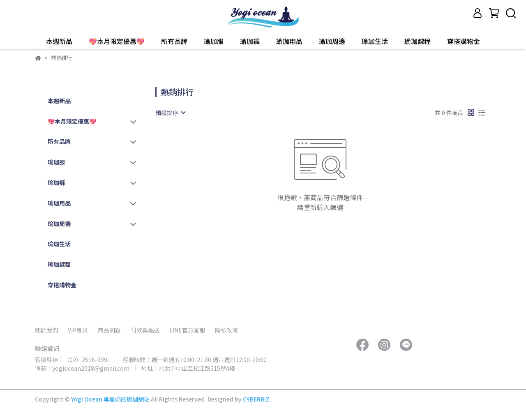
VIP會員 (78, 330)
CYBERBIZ (256, 399)
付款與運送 (145, 330)
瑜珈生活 (375, 41)
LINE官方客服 (187, 330)
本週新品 (59, 41)
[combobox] (170, 113)
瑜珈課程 (418, 41)
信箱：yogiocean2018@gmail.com (82, 368)
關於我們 (46, 330)
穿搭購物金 (464, 41)
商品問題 (109, 330)
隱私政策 (226, 330)
